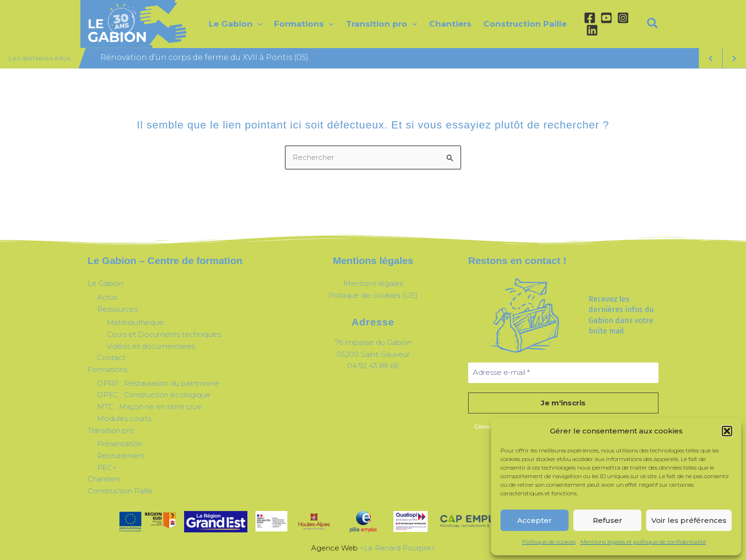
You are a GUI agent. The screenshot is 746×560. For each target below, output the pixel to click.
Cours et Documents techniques (164, 334)
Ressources (117, 309)
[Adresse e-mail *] (563, 373)
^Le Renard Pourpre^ (398, 548)
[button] (727, 431)
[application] (257, 24)
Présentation (120, 444)
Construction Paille (120, 491)
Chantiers (104, 479)
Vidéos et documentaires (151, 346)
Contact (111, 358)
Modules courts (124, 418)
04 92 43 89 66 (373, 366)
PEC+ (107, 467)
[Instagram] (623, 18)
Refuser (608, 520)
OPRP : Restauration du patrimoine (158, 383)
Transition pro (111, 430)
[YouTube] (606, 18)
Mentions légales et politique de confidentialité (643, 542)
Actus (107, 297)
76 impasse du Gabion (373, 342)
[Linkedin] (592, 30)
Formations (108, 369)
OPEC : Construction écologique (154, 395)
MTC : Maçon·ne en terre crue (149, 407)
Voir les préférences (689, 520)
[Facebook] (590, 18)
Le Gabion (105, 283)
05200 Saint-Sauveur (373, 354)
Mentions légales (373, 283)
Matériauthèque (135, 322)
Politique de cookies (549, 542)
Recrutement (121, 456)
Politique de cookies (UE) (373, 295)
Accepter (535, 520)
